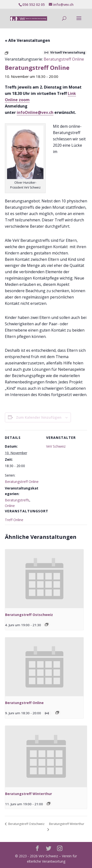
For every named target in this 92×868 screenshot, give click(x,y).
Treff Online (14, 520)
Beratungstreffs (17, 500)
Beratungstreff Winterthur (29, 794)
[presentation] (44, 579)
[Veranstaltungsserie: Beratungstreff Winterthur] (49, 804)
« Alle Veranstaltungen (27, 40)
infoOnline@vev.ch (35, 112)
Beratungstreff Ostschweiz (29, 615)
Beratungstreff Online (22, 482)
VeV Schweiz (56, 446)
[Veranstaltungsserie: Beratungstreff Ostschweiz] (47, 624)
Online (10, 506)
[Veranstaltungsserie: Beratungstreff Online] (57, 713)
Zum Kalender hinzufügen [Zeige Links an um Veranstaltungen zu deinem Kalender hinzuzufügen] (39, 417)
